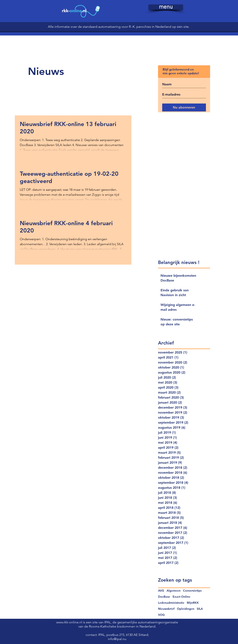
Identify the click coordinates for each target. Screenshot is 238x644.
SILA (200, 609)
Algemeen (174, 591)
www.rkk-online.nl (70, 622)
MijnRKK (193, 603)
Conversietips (192, 591)
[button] (166, 7)
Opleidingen (186, 609)
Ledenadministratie (171, 603)
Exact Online (181, 597)
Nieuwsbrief (166, 609)
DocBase (164, 597)
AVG (161, 591)
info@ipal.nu (117, 639)
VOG (161, 615)
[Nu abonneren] (184, 107)
